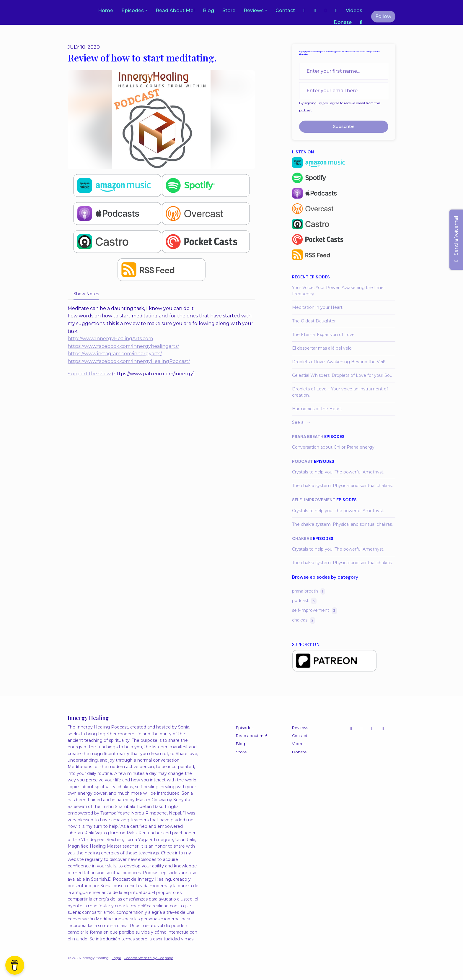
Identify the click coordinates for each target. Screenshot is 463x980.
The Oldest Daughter (314, 321)
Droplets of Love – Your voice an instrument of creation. (340, 392)
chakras (302, 538)
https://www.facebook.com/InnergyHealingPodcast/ (129, 361)
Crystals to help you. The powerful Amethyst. (338, 472)
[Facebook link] (315, 11)
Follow (383, 16)
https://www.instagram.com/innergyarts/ (115, 354)
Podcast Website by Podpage (148, 958)
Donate (343, 22)
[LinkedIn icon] (383, 729)
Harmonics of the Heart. (317, 409)
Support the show (89, 374)
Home (106, 10)
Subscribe (344, 126)
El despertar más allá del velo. (322, 348)
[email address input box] (344, 91)
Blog (208, 10)
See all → (301, 422)
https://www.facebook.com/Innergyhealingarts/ (123, 346)
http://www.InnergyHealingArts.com (110, 339)
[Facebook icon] (372, 729)
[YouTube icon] (362, 729)
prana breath (308, 437)
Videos (354, 10)
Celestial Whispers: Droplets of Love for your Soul (343, 375)
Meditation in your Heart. (318, 307)
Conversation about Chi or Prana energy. (334, 447)
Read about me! (175, 10)
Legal (116, 958)
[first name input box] (344, 71)
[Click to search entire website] (361, 22)
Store (229, 10)
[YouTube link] (326, 11)
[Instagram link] (304, 11)
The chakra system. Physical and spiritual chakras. (342, 486)
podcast (303, 461)
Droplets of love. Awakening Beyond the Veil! (338, 362)
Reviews (254, 10)
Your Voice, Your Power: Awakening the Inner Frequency (339, 291)
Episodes (133, 10)
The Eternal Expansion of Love (323, 335)
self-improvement (314, 500)
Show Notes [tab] (86, 294)
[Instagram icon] (351, 729)
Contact (285, 10)
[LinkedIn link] (336, 11)
